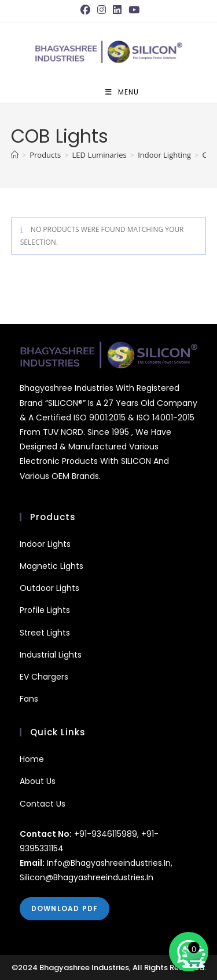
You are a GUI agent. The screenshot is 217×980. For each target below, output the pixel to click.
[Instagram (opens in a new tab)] (102, 10)
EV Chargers (44, 677)
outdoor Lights (49, 588)
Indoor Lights (45, 544)
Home (32, 759)
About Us (38, 781)
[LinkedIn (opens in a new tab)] (117, 10)
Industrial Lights (51, 655)
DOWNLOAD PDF (65, 908)
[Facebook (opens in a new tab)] (87, 10)
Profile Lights (45, 610)
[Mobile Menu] (122, 92)
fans (29, 699)
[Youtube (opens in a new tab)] (134, 10)
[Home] (15, 155)
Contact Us (43, 804)
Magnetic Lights (52, 566)
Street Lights (45, 633)
